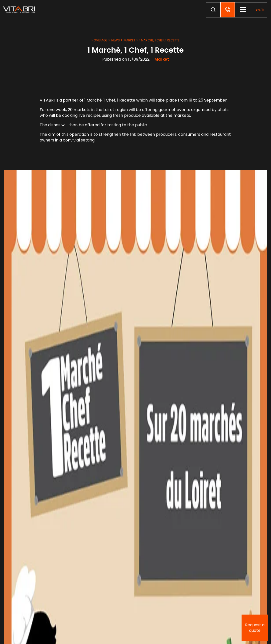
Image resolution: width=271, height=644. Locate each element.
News (116, 40)
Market (130, 40)
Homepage (99, 40)
